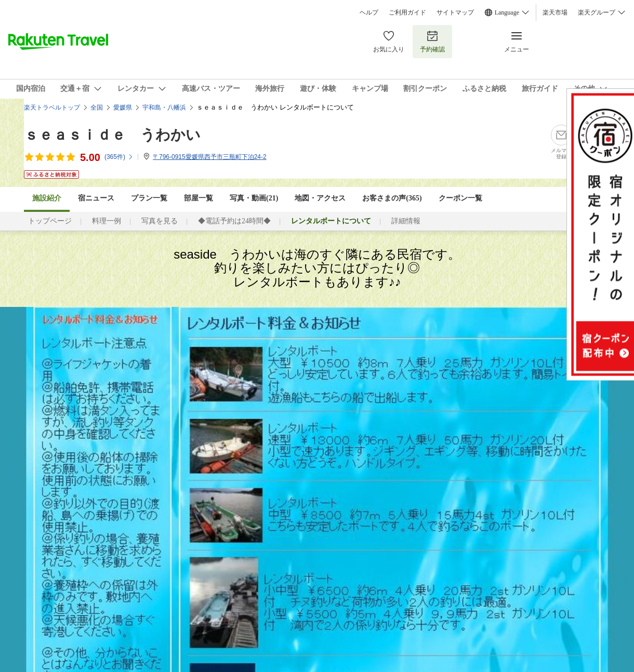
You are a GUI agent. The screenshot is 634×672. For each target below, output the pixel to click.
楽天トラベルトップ (52, 107)
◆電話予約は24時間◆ (234, 221)
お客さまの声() (392, 198)
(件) (119, 157)
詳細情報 (406, 221)
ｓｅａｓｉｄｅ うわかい (112, 135)
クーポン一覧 (460, 198)
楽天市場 (555, 12)
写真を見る (160, 221)
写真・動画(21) (254, 198)
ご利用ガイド (407, 12)
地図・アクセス (320, 198)
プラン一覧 (149, 198)
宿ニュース (96, 198)
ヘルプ (369, 12)
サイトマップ (455, 12)
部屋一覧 (199, 198)
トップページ (50, 221)
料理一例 (107, 221)
